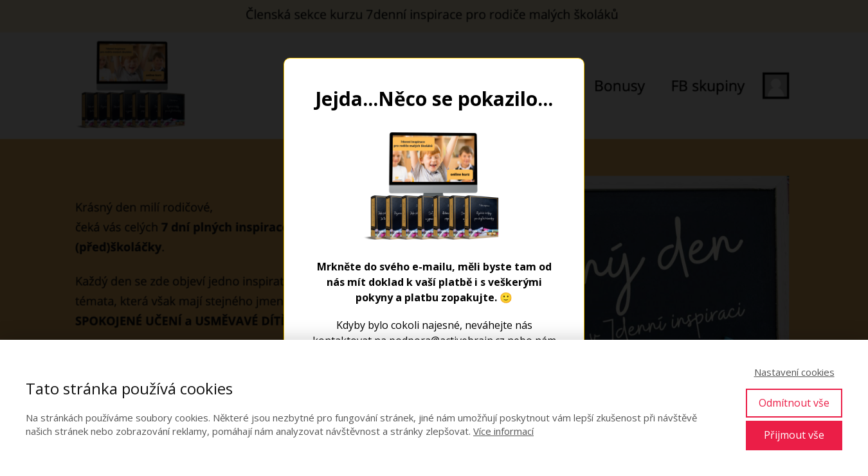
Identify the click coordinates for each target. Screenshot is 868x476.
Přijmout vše (794, 435)
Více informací (503, 431)
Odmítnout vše (794, 403)
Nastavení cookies (794, 372)
